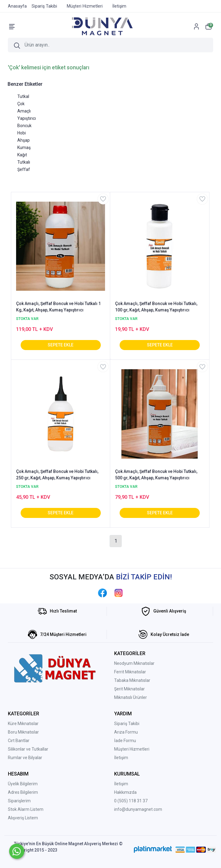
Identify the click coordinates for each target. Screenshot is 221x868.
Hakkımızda (125, 792)
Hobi (22, 133)
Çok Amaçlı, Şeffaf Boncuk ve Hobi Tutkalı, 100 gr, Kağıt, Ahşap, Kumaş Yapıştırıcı (156, 307)
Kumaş (24, 148)
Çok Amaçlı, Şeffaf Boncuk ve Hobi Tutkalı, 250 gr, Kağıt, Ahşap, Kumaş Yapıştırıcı (57, 475)
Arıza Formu (126, 732)
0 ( (117, 801)
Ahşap (24, 140)
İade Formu (125, 741)
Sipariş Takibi (127, 724)
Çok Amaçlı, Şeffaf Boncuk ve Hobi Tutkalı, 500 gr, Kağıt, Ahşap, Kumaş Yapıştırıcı (156, 475)
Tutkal (23, 96)
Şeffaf (24, 169)
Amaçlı (24, 111)
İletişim (121, 758)
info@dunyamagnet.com (138, 809)
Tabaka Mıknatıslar (132, 680)
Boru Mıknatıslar (23, 732)
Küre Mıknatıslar (23, 724)
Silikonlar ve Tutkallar (28, 749)
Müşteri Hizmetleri (132, 749)
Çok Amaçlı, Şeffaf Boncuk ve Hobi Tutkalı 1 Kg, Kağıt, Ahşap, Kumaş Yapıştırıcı (58, 307)
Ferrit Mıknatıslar (130, 672)
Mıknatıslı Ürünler (131, 697)
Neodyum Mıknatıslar (134, 663)
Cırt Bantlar (19, 741)
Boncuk (24, 126)
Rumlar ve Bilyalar (25, 758)
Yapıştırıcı (27, 118)
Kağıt (22, 155)
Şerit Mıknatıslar (129, 689)
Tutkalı (24, 162)
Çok (21, 104)
